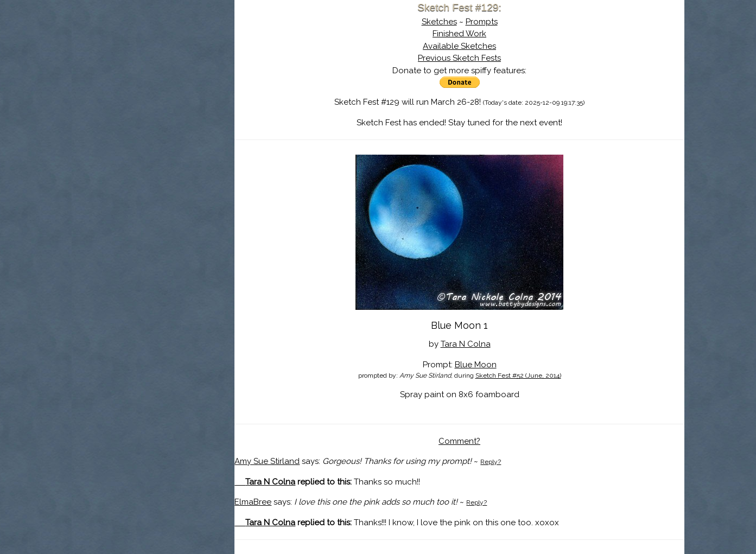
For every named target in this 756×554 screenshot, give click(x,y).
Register (176, 128)
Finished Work (459, 34)
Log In (127, 128)
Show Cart (136, 142)
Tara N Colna (466, 344)
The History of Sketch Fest (153, 94)
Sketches (439, 22)
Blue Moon (476, 365)
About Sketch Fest (153, 78)
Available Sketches (459, 46)
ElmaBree (253, 502)
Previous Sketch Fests (459, 58)
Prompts (482, 22)
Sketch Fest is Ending (153, 61)
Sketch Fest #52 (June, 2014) (518, 375)
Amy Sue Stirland (267, 461)
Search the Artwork (153, 111)
